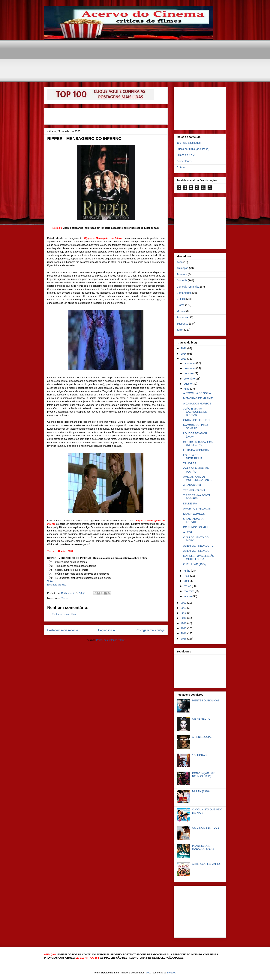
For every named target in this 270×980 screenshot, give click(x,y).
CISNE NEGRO (201, 719)
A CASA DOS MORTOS (197, 404)
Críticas (181, 167)
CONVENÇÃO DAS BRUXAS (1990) (204, 775)
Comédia (182, 280)
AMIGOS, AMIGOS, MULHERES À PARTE (198, 478)
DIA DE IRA (190, 504)
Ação (180, 262)
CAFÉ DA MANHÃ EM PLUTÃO (196, 470)
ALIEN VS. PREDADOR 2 (198, 546)
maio (187, 576)
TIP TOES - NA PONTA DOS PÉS (197, 497)
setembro (190, 379)
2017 (184, 628)
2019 (184, 618)
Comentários (184, 161)
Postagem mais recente (63, 630)
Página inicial (107, 630)
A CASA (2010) (192, 485)
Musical (181, 311)
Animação (182, 268)
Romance (182, 317)
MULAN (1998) (201, 791)
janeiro (188, 596)
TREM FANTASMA (194, 490)
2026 (184, 348)
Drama (181, 305)
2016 (184, 633)
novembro (190, 368)
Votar (50, 581)
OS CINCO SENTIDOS (206, 828)
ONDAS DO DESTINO (196, 420)
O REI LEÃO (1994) (195, 564)
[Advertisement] (135, 49)
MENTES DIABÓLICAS (206, 700)
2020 (184, 613)
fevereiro (189, 591)
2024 (184, 354)
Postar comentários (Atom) (111, 640)
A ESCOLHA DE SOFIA (197, 393)
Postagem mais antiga (150, 630)
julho (187, 389)
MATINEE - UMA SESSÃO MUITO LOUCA (199, 557)
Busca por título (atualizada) (193, 149)
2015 (184, 639)
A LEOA (188, 532)
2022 (184, 603)
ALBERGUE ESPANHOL (207, 864)
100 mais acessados (189, 143)
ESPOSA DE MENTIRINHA (193, 457)
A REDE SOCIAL (202, 737)
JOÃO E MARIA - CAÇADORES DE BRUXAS (195, 412)
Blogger (171, 973)
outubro (189, 373)
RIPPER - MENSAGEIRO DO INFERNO (198, 443)
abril (187, 581)
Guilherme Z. (69, 593)
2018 (184, 623)
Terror (65, 598)
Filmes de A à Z (186, 155)
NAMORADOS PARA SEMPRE (196, 427)
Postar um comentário (64, 614)
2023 (184, 359)
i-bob (147, 973)
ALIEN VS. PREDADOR (197, 551)
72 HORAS (190, 463)
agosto (188, 384)
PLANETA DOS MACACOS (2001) (203, 847)
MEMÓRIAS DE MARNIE (198, 398)
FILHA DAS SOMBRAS (197, 450)
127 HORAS (199, 755)
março (188, 586)
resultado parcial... (57, 585)
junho (187, 571)
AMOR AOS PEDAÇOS (197, 509)
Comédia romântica (188, 287)
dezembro (190, 363)
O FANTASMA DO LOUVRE (194, 520)
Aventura (182, 274)
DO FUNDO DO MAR (196, 527)
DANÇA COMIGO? (194, 514)
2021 (184, 608)
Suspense (182, 324)
